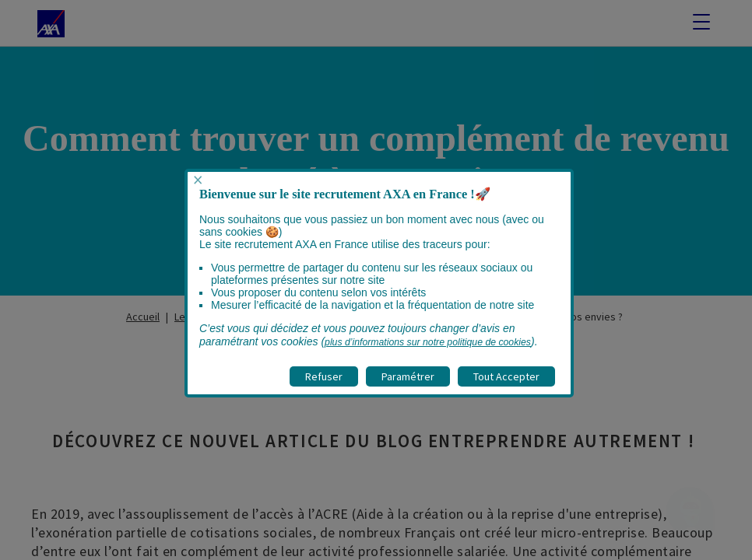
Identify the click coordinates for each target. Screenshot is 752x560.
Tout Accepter (506, 376)
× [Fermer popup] (198, 180)
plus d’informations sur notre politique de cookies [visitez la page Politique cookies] (428, 342)
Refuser (324, 376)
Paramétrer (408, 376)
